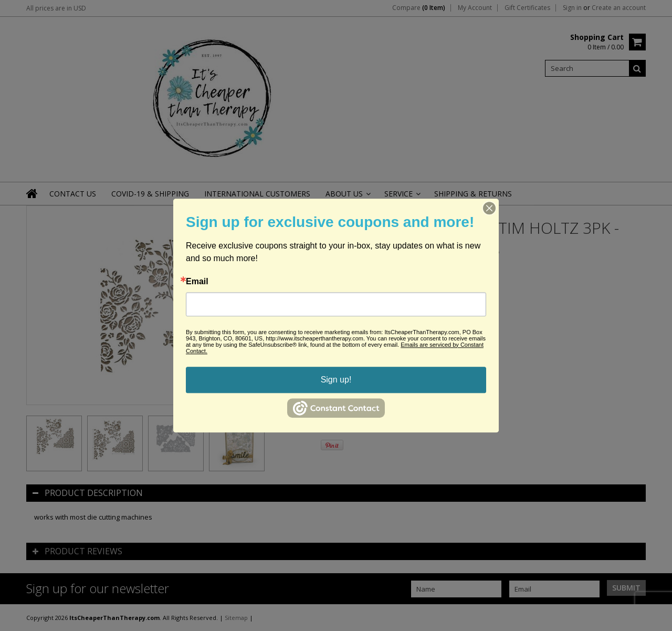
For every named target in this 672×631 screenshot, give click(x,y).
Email (197, 282)
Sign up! (336, 380)
